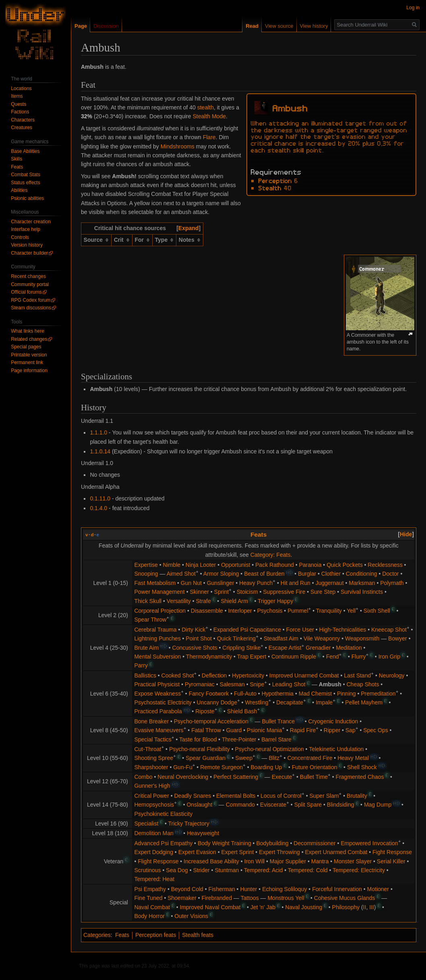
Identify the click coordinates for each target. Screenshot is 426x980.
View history (314, 26)
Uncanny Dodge (217, 702)
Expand (189, 228)
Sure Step (323, 592)
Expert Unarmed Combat (336, 852)
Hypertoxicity (248, 675)
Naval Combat (152, 907)
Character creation (31, 222)
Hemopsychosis (154, 805)
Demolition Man (154, 833)
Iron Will (255, 861)
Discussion (106, 26)
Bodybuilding (272, 843)
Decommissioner (314, 843)
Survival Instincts (362, 592)
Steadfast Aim (281, 638)
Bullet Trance (278, 721)
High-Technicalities (343, 630)
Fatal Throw (206, 730)
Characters (23, 120)
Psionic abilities (27, 198)
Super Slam (324, 796)
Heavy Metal (353, 758)
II (365, 907)
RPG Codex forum (31, 300)
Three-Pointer (239, 739)
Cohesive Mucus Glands (345, 898)
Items (17, 96)
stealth (206, 107)
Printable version (29, 355)
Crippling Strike (241, 648)
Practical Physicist (157, 684)
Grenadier (318, 648)
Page (81, 26)
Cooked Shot (178, 675)
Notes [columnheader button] (187, 240)
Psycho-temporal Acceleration (211, 721)
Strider (201, 870)
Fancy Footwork (209, 694)
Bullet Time (314, 777)
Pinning (346, 694)
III (372, 907)
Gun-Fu (183, 767)
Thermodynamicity (209, 657)
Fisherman (222, 889)
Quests (19, 104)
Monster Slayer (353, 861)
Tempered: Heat (154, 879)
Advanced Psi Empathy (163, 843)
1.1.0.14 (100, 451)
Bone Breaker (151, 721)
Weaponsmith (362, 638)
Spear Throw (150, 620)
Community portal (30, 284)
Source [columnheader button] (93, 240)
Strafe (203, 601)
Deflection (214, 675)
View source (279, 26)
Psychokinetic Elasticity (163, 814)
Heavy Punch (256, 583)
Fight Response (392, 852)
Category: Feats (271, 555)
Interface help (26, 229)
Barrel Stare (276, 739)
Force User (300, 630)
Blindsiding (341, 805)
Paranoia (310, 565)
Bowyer (398, 638)
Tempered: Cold (308, 870)
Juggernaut (329, 583)
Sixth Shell (377, 611)
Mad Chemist (315, 694)
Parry (141, 665)
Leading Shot (289, 684)
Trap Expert (252, 657)
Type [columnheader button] (161, 240)
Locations (21, 89)
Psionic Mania (264, 730)
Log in (413, 8)
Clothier (331, 574)
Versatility (179, 601)
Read (252, 26)
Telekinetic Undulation (336, 749)
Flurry (359, 657)
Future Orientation (315, 767)
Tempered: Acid (264, 870)
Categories (97, 935)
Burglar (307, 574)
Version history (27, 245)
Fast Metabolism (155, 583)
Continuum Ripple (294, 657)
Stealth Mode (209, 116)
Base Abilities (25, 151)
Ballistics (145, 675)
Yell (351, 611)
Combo (143, 777)
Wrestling (256, 702)
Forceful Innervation (337, 889)
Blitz (274, 758)
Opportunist (236, 565)
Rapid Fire (303, 730)
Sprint (222, 592)
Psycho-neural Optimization (270, 749)
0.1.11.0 (100, 498)
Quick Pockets (344, 565)
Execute (282, 777)
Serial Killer (391, 861)
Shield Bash (242, 711)
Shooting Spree (154, 758)
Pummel (298, 611)
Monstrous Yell (286, 898)
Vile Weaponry (322, 638)
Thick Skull (148, 601)
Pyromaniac (200, 684)
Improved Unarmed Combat (304, 675)
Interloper (240, 611)
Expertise (146, 565)
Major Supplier (288, 861)
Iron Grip (389, 657)
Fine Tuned (148, 898)
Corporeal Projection (160, 611)
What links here (28, 331)
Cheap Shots (363, 684)
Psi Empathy (150, 889)
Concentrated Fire (310, 758)
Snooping (146, 574)
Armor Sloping (221, 574)
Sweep (244, 758)
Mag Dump (378, 805)
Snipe (257, 684)
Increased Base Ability (211, 861)
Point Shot (199, 638)
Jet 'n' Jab (263, 907)
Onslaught (199, 805)
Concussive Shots (195, 648)
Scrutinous (147, 870)
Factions (20, 112)
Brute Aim (146, 648)
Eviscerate (273, 805)
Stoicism (247, 592)
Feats (258, 534)
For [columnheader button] (139, 240)
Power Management (159, 592)
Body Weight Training (224, 843)
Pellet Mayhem (364, 702)
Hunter (248, 889)
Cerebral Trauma (155, 630)
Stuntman (227, 870)
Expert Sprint (238, 852)
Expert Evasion (197, 852)
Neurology (392, 675)
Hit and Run (296, 583)
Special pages (26, 347)
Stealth (270, 187)
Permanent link (27, 362)
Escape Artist (285, 648)
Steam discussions (31, 308)
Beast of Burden (264, 574)
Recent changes (28, 276)
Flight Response (158, 861)
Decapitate (290, 702)
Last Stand (357, 675)
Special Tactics (153, 739)
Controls (20, 237)
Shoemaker (182, 898)
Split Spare (308, 805)
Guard (234, 730)
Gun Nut (191, 583)
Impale (324, 702)
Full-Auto (245, 694)
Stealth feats (198, 935)
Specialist (146, 824)
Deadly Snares (193, 796)
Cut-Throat (148, 749)
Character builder (29, 253)
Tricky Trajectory (188, 824)
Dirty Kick (193, 630)
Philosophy (346, 907)
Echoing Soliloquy (284, 889)
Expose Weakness (157, 694)
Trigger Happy (275, 601)
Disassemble (207, 611)
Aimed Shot (181, 574)
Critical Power (151, 796)
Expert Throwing (279, 852)
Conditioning (362, 574)
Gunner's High (152, 786)
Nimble (172, 565)
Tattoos (250, 898)
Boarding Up (267, 767)
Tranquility (329, 611)
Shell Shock (362, 767)
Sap (351, 730)
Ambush (330, 684)
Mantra (320, 861)
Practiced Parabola (158, 711)
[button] (188, 228)
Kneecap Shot (389, 630)
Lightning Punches (157, 638)
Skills (17, 159)
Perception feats (156, 935)
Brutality (357, 796)
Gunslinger (221, 583)
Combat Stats (26, 175)
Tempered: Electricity (359, 870)
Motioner (378, 889)
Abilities (19, 190)
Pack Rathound (275, 565)
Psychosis (270, 611)
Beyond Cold (187, 889)
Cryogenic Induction (333, 721)
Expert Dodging (154, 852)
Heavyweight (203, 833)
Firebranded (217, 898)
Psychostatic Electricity (163, 702)
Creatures (22, 128)
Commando (240, 805)
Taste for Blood (198, 739)
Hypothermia (278, 694)
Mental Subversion (157, 657)
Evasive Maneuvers (159, 730)
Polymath (392, 583)
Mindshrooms (178, 146)
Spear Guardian (206, 758)
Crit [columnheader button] (119, 240)
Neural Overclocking (183, 777)
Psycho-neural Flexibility (200, 749)
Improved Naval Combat (210, 907)
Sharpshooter (151, 767)
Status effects (26, 183)
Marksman (362, 583)
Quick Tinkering (236, 638)
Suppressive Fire (284, 592)
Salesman (232, 684)
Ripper (332, 730)
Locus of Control (281, 796)
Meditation (349, 648)
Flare (209, 137)
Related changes (29, 339)
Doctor (390, 574)
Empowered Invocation (369, 843)
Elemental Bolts (236, 796)
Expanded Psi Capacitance (247, 630)
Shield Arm (234, 601)
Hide (406, 534)
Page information (29, 371)
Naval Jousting (304, 907)
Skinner (199, 592)
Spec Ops (375, 730)
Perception (275, 180)
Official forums (26, 292)
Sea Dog (177, 870)
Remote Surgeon (221, 767)
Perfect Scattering (236, 777)
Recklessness (385, 565)
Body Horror (149, 916)
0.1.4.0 (98, 508)
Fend (333, 657)
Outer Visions (191, 916)
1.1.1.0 (98, 432)
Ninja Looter (201, 565)
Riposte (205, 711)
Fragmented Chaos (360, 777)
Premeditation (378, 694)
